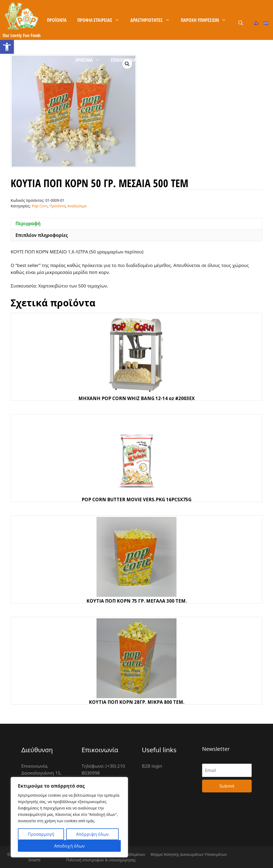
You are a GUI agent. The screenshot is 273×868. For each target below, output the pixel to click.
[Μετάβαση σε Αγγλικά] (256, 23)
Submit (227, 786)
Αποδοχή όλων (69, 846)
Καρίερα (155, 60)
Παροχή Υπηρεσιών (206, 20)
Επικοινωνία (124, 60)
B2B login (152, 766)
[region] (69, 817)
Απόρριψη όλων (92, 834)
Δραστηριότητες (153, 20)
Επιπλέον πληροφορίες (42, 235)
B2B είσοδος (186, 60)
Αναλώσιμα (77, 206)
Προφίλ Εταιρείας (101, 20)
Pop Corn (40, 206)
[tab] (136, 224)
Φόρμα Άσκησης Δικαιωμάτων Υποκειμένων (189, 854)
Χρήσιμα (91, 60)
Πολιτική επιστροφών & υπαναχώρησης (101, 860)
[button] (7, 47)
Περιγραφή (28, 223)
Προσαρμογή (41, 834)
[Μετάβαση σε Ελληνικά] (266, 23)
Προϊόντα (57, 20)
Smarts (34, 860)
